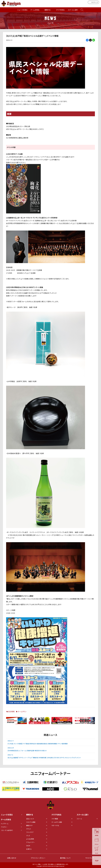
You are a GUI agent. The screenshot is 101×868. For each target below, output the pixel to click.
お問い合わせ (12, 858)
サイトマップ (89, 858)
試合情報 (11, 711)
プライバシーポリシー (38, 858)
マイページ (93, 2)
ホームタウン (22, 711)
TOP (97, 861)
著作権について (65, 858)
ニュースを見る (22, 10)
